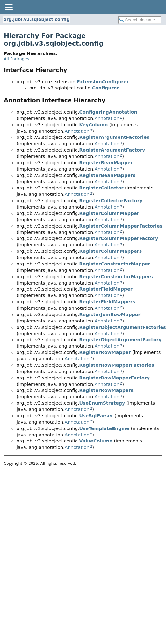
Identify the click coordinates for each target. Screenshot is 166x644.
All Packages (16, 59)
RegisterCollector (101, 188)
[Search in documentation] (140, 20)
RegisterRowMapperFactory (115, 378)
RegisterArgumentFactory (112, 150)
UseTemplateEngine (104, 428)
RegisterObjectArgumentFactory (120, 340)
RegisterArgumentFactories (114, 137)
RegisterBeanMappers (108, 175)
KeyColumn (94, 125)
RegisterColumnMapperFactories (121, 226)
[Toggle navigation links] (9, 7)
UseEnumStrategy (102, 403)
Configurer (106, 88)
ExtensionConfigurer (103, 82)
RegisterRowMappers (106, 390)
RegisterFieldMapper (106, 289)
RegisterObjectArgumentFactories (123, 327)
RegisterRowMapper (105, 352)
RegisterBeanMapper (106, 163)
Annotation (107, 118)
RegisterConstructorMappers (116, 277)
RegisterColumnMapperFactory (119, 238)
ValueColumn (96, 441)
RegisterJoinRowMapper (110, 315)
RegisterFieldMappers (107, 302)
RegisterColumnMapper (109, 213)
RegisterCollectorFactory (111, 201)
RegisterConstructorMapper (115, 264)
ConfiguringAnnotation (108, 112)
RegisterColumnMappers (111, 251)
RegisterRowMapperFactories (117, 365)
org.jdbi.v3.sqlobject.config (36, 20)
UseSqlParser (96, 416)
